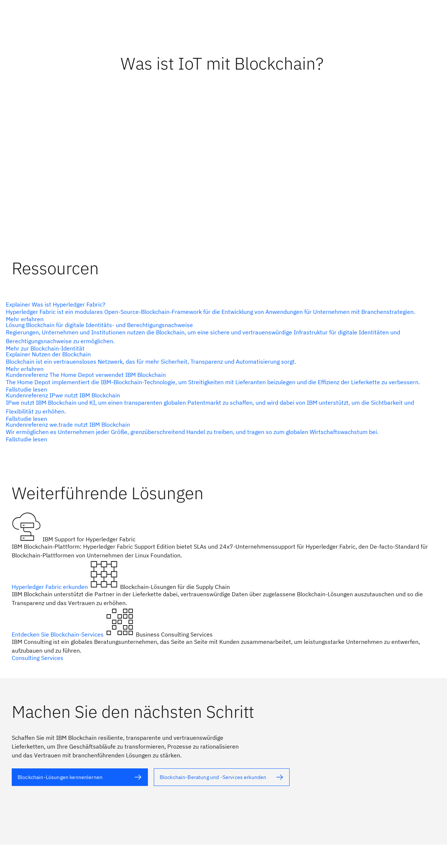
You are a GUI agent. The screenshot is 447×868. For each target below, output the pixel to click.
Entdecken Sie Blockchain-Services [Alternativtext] (58, 634)
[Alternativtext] (221, 312)
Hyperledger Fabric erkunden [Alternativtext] (51, 587)
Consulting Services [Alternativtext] (38, 658)
